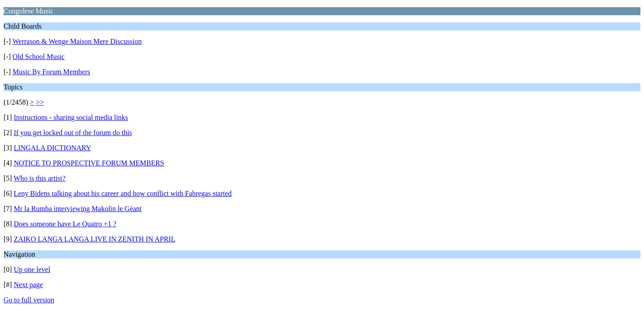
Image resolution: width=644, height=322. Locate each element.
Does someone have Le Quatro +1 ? (65, 224)
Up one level (32, 269)
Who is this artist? (39, 178)
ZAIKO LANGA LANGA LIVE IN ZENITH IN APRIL (95, 239)
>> (40, 102)
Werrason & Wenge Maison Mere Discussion (77, 41)
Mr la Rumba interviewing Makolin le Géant (78, 209)
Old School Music (38, 57)
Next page (28, 285)
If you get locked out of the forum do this (73, 133)
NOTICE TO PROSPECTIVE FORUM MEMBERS (89, 163)
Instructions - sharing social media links (71, 117)
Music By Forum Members (51, 72)
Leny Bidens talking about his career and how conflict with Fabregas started (123, 193)
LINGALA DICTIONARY (53, 148)
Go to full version (29, 300)
